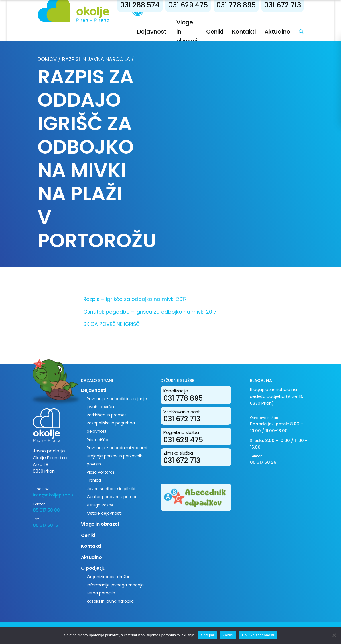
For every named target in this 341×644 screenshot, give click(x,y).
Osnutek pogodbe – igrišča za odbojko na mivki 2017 (150, 312)
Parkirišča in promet (107, 415)
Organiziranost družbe (109, 577)
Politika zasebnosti (258, 635)
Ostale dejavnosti (104, 513)
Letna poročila (101, 593)
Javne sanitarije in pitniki (111, 489)
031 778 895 (236, 5)
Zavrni (228, 635)
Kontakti (244, 32)
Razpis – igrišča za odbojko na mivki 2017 (135, 299)
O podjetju (93, 568)
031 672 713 (283, 5)
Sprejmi (208, 635)
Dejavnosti (152, 32)
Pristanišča (97, 440)
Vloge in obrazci (100, 524)
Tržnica (94, 480)
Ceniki (215, 32)
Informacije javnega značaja (115, 585)
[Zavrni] (334, 635)
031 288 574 (140, 5)
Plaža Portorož (100, 472)
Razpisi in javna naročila (96, 59)
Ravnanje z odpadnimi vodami (117, 448)
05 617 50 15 (46, 525)
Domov (47, 59)
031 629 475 (188, 5)
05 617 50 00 (46, 510)
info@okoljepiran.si (53, 495)
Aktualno (277, 32)
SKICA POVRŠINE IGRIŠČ (112, 324)
